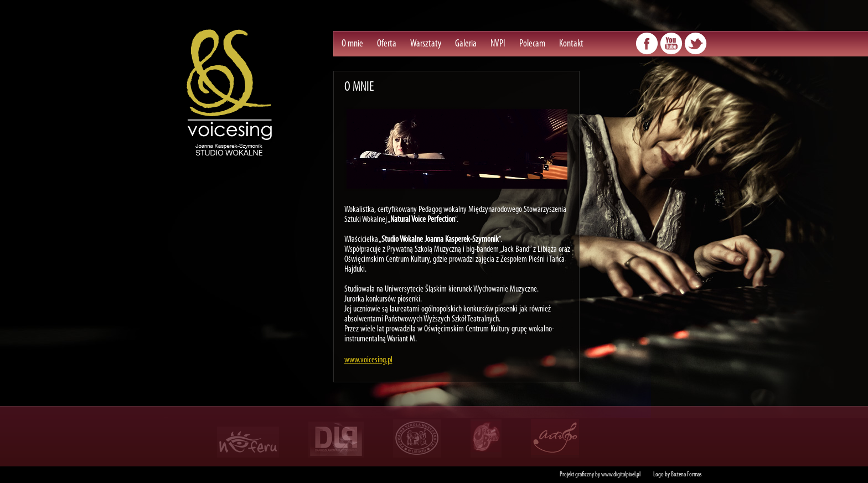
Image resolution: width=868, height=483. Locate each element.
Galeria (466, 44)
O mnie (352, 44)
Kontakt (571, 44)
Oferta (387, 44)
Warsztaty (426, 44)
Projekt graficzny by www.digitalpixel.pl (600, 475)
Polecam (532, 44)
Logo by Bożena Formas (677, 475)
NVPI (498, 44)
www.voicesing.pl (368, 360)
